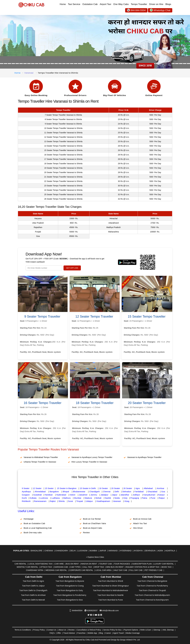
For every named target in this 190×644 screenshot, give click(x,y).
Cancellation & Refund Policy (89, 630)
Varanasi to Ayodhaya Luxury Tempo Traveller (92, 457)
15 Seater (49, 488)
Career (108, 633)
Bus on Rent (72, 564)
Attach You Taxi (140, 523)
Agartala (170, 551)
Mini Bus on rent (115, 567)
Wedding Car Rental (56, 570)
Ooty (125, 498)
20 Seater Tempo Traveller (147, 403)
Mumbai (78, 498)
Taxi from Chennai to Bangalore (152, 581)
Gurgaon (26, 495)
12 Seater (37, 488)
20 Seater (116, 488)
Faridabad (139, 492)
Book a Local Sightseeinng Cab (38, 528)
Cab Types (75, 567)
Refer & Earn (146, 630)
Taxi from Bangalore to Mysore (70, 581)
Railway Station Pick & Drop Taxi (143, 567)
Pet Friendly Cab (153, 570)
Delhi (117, 492)
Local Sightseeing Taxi (41, 564)
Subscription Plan (142, 564)
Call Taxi (87, 567)
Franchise (81, 633)
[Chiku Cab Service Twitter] (88, 615)
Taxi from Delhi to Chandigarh (33, 590)
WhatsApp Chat (160, 10)
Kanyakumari (149, 495)
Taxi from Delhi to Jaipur (33, 586)
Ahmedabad (40, 492)
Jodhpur (136, 495)
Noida (117, 498)
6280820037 (91, 611)
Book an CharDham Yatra (94, 523)
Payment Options (131, 630)
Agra (137, 488)
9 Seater (26, 488)
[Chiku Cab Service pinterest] (99, 615)
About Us (62, 630)
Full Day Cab (136, 570)
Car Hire (59, 564)
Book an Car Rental (92, 519)
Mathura (67, 498)
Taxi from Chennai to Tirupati (152, 590)
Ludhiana (56, 498)
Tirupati (80, 501)
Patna (145, 498)
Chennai (107, 492)
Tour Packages (122, 564)
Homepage (29, 519)
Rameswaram (40, 501)
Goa (163, 492)
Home (63, 4)
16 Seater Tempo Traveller (42, 403)
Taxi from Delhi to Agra (33, 581)
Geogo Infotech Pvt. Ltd (130, 640)
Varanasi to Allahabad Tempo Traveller (41, 457)
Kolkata (33, 498)
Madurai (88, 498)
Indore (73, 495)
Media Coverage (133, 633)
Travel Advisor (69, 633)
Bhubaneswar (79, 492)
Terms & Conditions (23, 630)
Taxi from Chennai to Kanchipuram (152, 600)
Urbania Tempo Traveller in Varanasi (40, 462)
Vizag (127, 501)
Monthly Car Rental (27, 567)
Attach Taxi (46, 567)
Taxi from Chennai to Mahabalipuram (152, 595)
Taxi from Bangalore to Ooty (70, 590)
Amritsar (160, 488)
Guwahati (37, 495)
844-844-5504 (136, 10)
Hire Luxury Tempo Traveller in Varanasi (89, 462)
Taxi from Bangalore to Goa (70, 600)
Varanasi (29, 73)
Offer (59, 633)
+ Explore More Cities (95, 557)
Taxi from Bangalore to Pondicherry (70, 595)
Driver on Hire (156, 4)
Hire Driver (138, 528)
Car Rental (21, 564)
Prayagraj (135, 498)
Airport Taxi (105, 4)
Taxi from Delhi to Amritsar (33, 595)
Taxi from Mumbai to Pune (111, 600)
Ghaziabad (152, 492)
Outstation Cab (90, 4)
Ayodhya (138, 551)
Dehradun (127, 492)
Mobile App (92, 633)
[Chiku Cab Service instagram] (93, 615)
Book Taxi (167, 567)
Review (86, 532)
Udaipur (89, 501)
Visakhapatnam (103, 501)
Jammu (94, 495)
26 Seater (128, 488)
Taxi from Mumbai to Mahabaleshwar (111, 590)
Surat (70, 501)
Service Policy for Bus (112, 630)
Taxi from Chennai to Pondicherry (152, 586)
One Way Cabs (121, 4)
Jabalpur (104, 495)
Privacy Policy (39, 630)
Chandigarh (95, 492)
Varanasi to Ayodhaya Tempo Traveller (144, 457)
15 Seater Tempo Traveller (147, 316)
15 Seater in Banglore (67, 488)
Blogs (168, 4)
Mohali (98, 498)
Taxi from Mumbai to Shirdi (111, 581)
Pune (153, 498)
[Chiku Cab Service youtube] (96, 615)
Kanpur (161, 495)
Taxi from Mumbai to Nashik (110, 595)
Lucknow (44, 498)
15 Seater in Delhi (88, 488)
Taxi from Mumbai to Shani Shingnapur (111, 586)
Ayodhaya (26, 492)
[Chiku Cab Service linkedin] (101, 615)
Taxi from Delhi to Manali (33, 600)
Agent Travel (118, 633)
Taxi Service (74, 4)
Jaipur (115, 495)
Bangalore (54, 492)
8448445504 (76, 611)
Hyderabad (61, 495)
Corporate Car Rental (81, 570)
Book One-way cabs (33, 532)
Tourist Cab (105, 564)
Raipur (162, 498)
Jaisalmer (83, 495)
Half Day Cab (120, 570)
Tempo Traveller (139, 4)
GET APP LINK (72, 268)
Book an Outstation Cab (34, 523)
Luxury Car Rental (164, 564)
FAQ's (52, 633)
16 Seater (103, 488)
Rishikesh (26, 501)
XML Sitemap (168, 630)
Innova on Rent (89, 564)
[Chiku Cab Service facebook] (91, 615)
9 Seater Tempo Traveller (42, 316)
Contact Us (52, 630)
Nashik (108, 498)
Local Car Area (103, 570)
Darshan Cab (61, 567)
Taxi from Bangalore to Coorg (70, 586)
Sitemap (157, 630)
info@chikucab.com (109, 611)
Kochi (24, 498)
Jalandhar (125, 495)
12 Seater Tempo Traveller (94, 316)
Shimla (61, 501)
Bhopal (66, 492)
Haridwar (49, 495)
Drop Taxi (99, 567)
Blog (101, 633)
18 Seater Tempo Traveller (95, 403)
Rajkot (53, 501)
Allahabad (148, 488)
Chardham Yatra (35, 570)
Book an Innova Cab (142, 519)
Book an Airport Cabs (93, 528)
